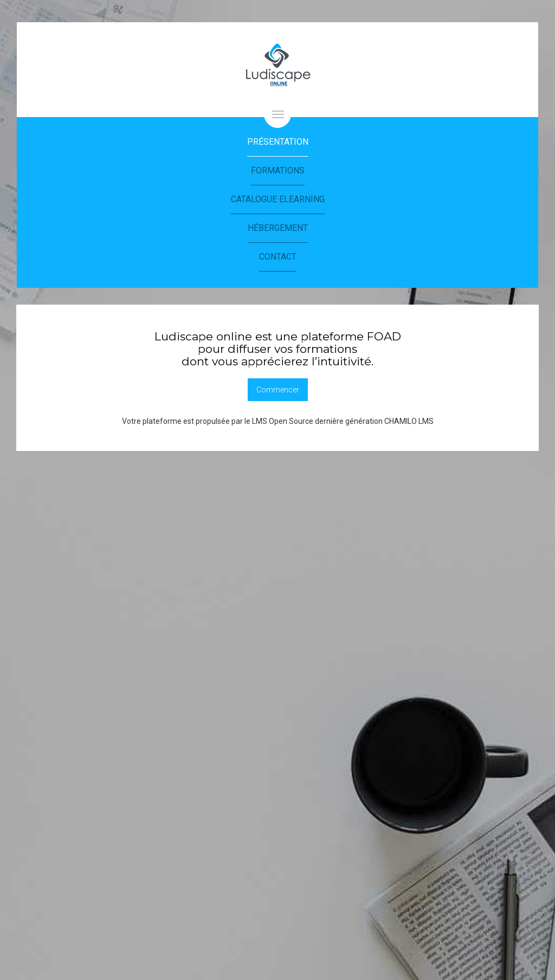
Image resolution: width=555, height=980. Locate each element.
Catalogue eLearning (278, 199)
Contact (278, 257)
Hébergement (278, 228)
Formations (278, 170)
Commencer (278, 390)
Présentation (278, 142)
